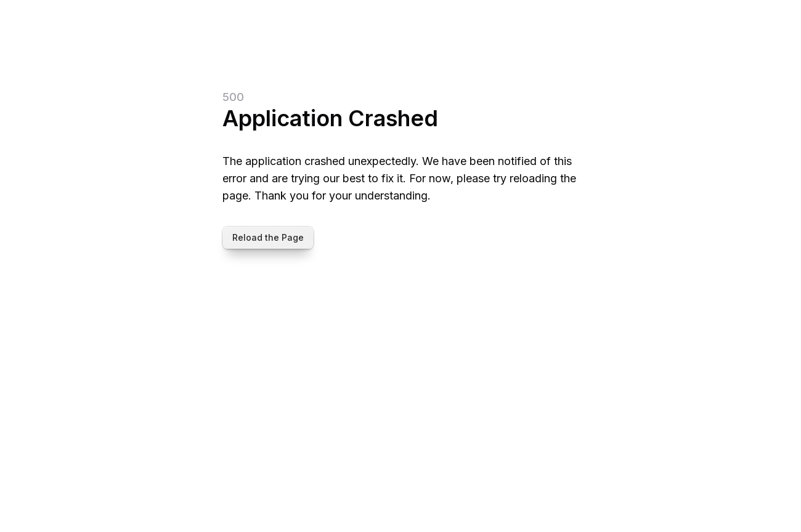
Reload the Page (268, 237)
